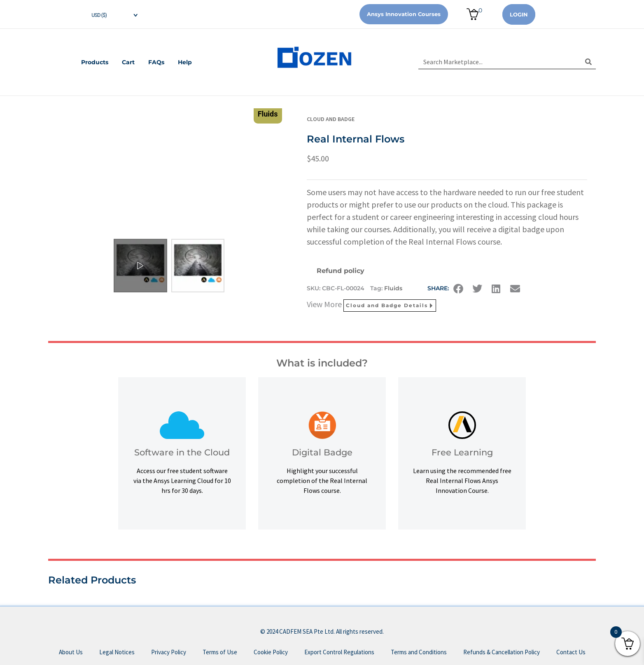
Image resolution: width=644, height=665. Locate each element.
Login (519, 14)
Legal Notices (117, 652)
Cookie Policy (271, 652)
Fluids (393, 288)
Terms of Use (220, 652)
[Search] (589, 62)
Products (94, 62)
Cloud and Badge (331, 119)
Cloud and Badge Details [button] (390, 306)
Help (186, 62)
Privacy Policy (169, 652)
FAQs (157, 62)
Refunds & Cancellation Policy (502, 652)
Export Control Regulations (339, 652)
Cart (128, 62)
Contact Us (571, 652)
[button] (458, 289)
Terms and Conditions (419, 652)
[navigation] (108, 14)
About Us (71, 652)
